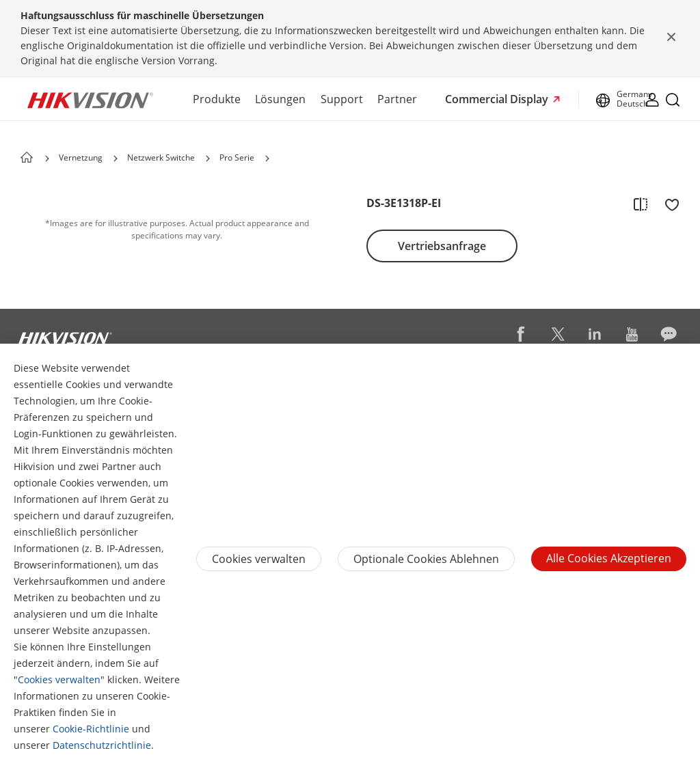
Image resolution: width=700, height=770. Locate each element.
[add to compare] (641, 204)
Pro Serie (237, 157)
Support (342, 99)
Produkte (217, 99)
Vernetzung (81, 157)
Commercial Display (498, 99)
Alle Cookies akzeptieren (609, 558)
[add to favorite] (668, 204)
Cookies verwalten (59, 679)
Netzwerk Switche (161, 157)
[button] (116, 159)
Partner (397, 99)
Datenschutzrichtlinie (102, 745)
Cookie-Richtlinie (91, 729)
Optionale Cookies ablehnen (426, 559)
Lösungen (280, 99)
